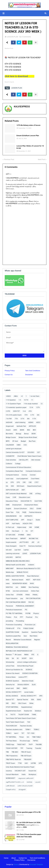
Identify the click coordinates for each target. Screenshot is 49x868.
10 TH (26, 400)
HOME (37, 527)
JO (38, 542)
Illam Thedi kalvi (12, 539)
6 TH (32, 415)
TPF (22, 748)
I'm (27, 531)
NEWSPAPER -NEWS (20, 583)
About (14, 858)
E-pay (8, 497)
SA (13, 658)
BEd (29, 430)
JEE (33, 542)
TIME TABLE (36, 737)
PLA (16, 617)
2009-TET (16, 411)
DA (7, 486)
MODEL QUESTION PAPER (15, 576)
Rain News (34, 636)
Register (37, 640)
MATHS (18, 557)
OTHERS (20, 595)
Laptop (26, 550)
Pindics (8, 617)
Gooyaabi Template (36, 865)
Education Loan (24, 497)
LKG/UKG (9, 557)
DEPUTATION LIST (12, 490)
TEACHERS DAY (11, 726)
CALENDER (10, 445)
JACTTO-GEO (24, 542)
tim (28, 737)
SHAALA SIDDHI (23, 685)
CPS (18, 482)
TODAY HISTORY (12, 748)
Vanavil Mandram (12, 774)
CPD (12, 482)
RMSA (26, 655)
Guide (38, 520)
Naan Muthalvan (33, 576)
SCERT (24, 658)
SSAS (39, 700)
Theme (16, 865)
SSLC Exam (22, 703)
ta (7, 715)
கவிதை (29, 782)
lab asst (9, 550)
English (8, 509)
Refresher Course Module (22, 640)
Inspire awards (11, 542)
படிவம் (38, 782)
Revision (9, 655)
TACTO (13, 715)
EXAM (39, 509)
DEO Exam (21, 486)
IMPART (23, 539)
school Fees (10, 666)
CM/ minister (36, 460)
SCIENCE (29, 670)
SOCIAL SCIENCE (12, 696)
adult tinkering (20, 422)
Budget (23, 441)
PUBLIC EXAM (28, 628)
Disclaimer (29, 375)
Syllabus (38, 711)
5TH (26, 415)
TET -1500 (31, 733)
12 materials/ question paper (16, 407)
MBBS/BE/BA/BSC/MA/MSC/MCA (18, 561)
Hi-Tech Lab (10, 527)
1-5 (20, 400)
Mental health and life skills (15, 565)
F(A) (18, 512)
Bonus (26, 434)
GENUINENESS (11, 516)
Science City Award (13, 673)
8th (28, 419)
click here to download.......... (20, 76)
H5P (7, 524)
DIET (23, 490)
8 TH (22, 419)
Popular (8, 807)
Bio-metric (9, 434)
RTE (33, 655)
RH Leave (18, 655)
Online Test (10, 595)
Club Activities (11, 460)
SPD (41, 696)
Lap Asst (18, 550)
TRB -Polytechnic (12, 756)
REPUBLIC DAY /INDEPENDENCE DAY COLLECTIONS (19, 651)
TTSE (20, 763)
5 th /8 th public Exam (14, 415)
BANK (22, 430)
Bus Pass (32, 441)
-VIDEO (8, 396)
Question (25, 632)
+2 (22, 396)
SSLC (13, 703)
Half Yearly (16, 524)
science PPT (23, 677)
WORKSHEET (11, 778)
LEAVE (25, 554)
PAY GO (31, 602)
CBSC (19, 445)
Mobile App (10, 572)
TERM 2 (36, 730)
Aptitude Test (21, 426)
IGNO (29, 535)
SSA (33, 700)
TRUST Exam (10, 763)
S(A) (7, 658)
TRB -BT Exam (26, 752)
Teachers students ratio (14, 730)
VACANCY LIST (20, 771)
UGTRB (33, 763)
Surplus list (28, 711)
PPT (21, 617)
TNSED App (10, 745)
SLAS (34, 685)
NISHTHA (9, 587)
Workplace (32, 774)
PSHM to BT (10, 628)
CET (39, 452)
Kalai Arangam (11, 546)
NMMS (23, 587)
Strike (31, 703)
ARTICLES (32, 426)
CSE (30, 482)
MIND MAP (10, 569)
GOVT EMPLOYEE (12, 520)
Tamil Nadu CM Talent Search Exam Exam (21, 718)
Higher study (22, 527)
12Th (38, 407)
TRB (7, 752)
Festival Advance (35, 512)
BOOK (34, 434)
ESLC (32, 509)
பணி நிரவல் (10, 786)
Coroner (33, 475)
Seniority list (10, 685)
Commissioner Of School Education (18, 467)
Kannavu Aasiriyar (35, 546)
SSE (7, 703)
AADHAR (9, 422)
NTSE (8, 591)
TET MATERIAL (11, 737)
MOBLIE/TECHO (22, 572)
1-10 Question (11, 400)
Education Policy (12, 501)
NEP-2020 (37, 580)
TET (23, 733)
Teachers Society (26, 726)
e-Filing (38, 494)
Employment (17, 505)
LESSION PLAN (12, 37)
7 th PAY (9, 419)
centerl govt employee (14, 449)
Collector (9, 464)
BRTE (8, 441)
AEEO (38, 422)
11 (32, 400)
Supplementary (27, 707)
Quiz (25, 636)
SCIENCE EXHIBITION (30, 673)
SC (18, 658)
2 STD (8, 411)
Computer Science (12, 475)
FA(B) (24, 512)
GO (21, 516)
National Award (18, 580)
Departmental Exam (34, 486)
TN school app (25, 741)
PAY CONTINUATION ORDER (16, 602)
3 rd (24, 411)
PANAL (35, 595)
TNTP (31, 745)
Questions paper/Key (13, 636)
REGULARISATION (12, 643)
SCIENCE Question (12, 681)
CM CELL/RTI (24, 460)
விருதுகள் (22, 789)
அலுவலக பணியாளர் (26, 778)
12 (42, 404)
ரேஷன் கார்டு (11, 789)
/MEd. (16, 396)
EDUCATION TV (26, 501)
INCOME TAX (34, 539)
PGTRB (28, 613)
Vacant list (32, 771)
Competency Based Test (14, 471)
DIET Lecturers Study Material (16, 494)
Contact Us (9, 375)
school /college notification (27, 662)
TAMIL (34, 715)
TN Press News (11, 741)
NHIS (32, 583)
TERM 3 (9, 733)
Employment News (31, 505)
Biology (19, 434)
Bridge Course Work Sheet (28, 437)
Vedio (24, 774)
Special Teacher (23, 700)
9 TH (34, 419)
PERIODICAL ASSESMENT (25, 606)
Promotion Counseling (14, 625)
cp (7, 482)
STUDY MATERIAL (12, 707)
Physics (36, 613)
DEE (12, 486)
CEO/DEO (31, 452)
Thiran (21, 737)
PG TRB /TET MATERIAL (14, 613)
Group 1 (30, 520)
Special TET (10, 700)
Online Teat (35, 591)
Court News (35, 479)
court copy (10, 479)
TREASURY (28, 760)
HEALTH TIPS (27, 524)
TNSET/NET (21, 745)
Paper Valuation (12, 598)
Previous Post (9, 159)
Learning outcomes (13, 554)
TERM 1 (28, 730)
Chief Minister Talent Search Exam (29, 456)
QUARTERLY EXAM (12, 632)
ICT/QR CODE (11, 535)
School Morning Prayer (25, 666)
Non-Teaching (34, 587)
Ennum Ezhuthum (21, 509)
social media (29, 692)
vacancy (9, 771)
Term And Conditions (33, 371)
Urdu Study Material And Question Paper (20, 767)
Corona (24, 475)
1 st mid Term (34, 396)
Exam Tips (10, 512)
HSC (7, 531)
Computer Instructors (33, 471)
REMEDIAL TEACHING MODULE (17, 647)
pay (22, 598)
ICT (32, 531)
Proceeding (20, 621)
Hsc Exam (16, 531)
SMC (18, 688)
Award (8, 430)
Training (29, 748)
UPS (40, 763)
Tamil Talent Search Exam (15, 722)
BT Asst (15, 441)
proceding (9, 621)
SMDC (25, 688)
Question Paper (37, 632)
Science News (11, 677)
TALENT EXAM (24, 715)
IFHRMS (21, 535)
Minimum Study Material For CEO (28, 569)
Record (8, 640)
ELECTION (38, 501)
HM (30, 527)
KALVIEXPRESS (22, 106)
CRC (24, 482)
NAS (7, 580)
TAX (29, 722)
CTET (37, 482)
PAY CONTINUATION (33, 598)
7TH (16, 419)
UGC (26, 763)
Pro (37, 617)
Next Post (41, 159)
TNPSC (35, 741)
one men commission (20, 591)
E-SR (14, 497)
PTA (19, 628)
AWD (15, 430)
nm (17, 587)
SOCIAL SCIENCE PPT (14, 692)
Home (6, 858)
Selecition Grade (28, 681)
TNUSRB (39, 745)
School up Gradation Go (14, 670)
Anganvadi (10, 426)
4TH (30, 411)
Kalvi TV (23, 546)
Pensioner (9, 606)
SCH (31, 658)
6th (38, 415)
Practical (29, 617)
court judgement (22, 479)
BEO (34, 430)
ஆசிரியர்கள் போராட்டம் (15, 782)
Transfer (38, 748)
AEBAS (31, 422)
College (18, 464)
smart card (10, 688)
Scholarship (10, 662)
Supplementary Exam (13, 711)
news (8, 583)
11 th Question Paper (13, 404)
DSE (31, 494)
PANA (28, 595)
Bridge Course (11, 437)
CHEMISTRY (10, 456)
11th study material (31, 404)
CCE (25, 445)
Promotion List (30, 625)
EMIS (8, 505)
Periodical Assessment (14, 610)
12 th (31, 407)
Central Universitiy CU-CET (15, 452)
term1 (16, 733)
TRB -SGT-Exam (26, 756)
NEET (28, 580)
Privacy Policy (10, 371)
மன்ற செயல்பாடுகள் (25, 786)
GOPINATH (28, 516)
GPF (23, 520)
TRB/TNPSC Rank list (13, 760)
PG (26, 610)
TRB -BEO (15, 752)
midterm (31, 565)
